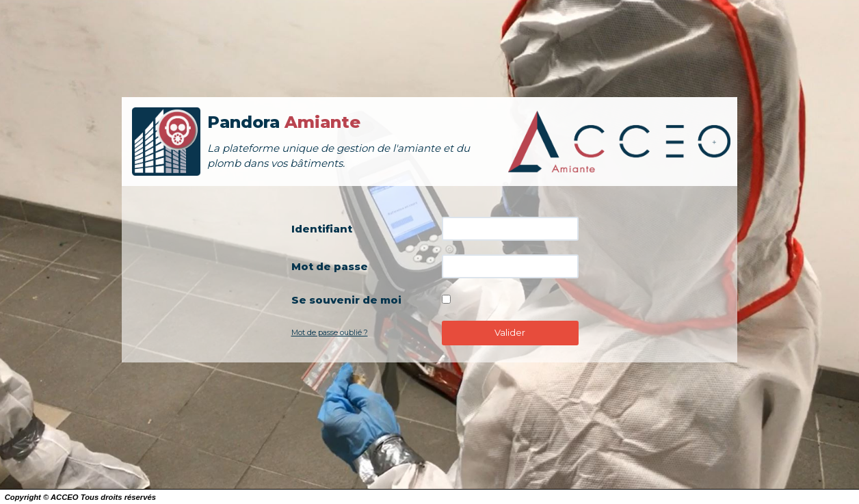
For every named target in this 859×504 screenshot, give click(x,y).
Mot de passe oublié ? (330, 332)
